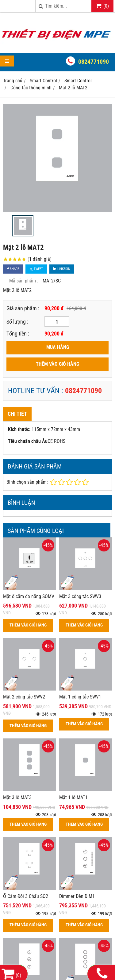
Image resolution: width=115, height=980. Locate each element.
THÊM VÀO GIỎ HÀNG (57, 364)
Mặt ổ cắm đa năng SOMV (29, 596)
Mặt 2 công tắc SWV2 (24, 697)
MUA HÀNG (58, 347)
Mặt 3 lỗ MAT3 (17, 797)
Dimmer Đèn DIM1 (77, 896)
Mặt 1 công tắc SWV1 (80, 697)
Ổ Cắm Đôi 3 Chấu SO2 (26, 896)
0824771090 (94, 62)
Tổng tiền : (18, 334)
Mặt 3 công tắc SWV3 (80, 596)
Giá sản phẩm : (23, 308)
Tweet (36, 269)
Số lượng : (17, 322)
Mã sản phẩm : (24, 281)
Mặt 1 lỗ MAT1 (73, 797)
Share (13, 269)
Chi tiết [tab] (17, 414)
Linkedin (62, 269)
